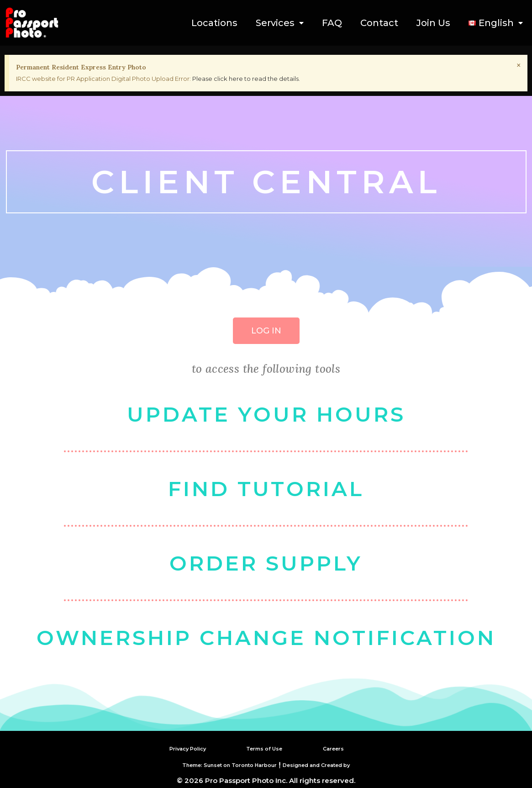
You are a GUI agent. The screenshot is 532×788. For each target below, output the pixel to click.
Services (280, 23)
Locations (214, 23)
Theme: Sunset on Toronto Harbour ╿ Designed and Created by (266, 764)
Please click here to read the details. (246, 79)
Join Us (433, 23)
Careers (337, 748)
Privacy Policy (181, 748)
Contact (379, 23)
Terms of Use (264, 748)
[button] (266, 331)
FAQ (332, 23)
